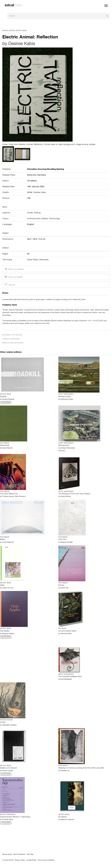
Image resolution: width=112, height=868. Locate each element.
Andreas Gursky (65, 397)
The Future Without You (9, 494)
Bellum (3, 540)
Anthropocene (34, 219)
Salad (2, 585)
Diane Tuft (65, 588)
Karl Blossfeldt (66, 679)
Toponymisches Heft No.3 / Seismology (15, 817)
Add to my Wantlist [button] (13, 277)
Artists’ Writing (34, 213)
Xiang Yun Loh (8, 588)
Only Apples (5, 631)
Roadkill (3, 397)
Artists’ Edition (9, 31)
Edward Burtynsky (68, 448)
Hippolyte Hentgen (9, 725)
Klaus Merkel (66, 497)
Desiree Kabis (22, 44)
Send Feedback (19, 855)
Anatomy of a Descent (8, 768)
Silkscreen (44, 260)
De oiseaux (62, 817)
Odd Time (62, 540)
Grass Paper (33, 260)
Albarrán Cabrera (67, 820)
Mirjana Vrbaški (67, 542)
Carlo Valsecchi (8, 542)
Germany (42, 175)
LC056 (3, 723)
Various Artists (66, 634)
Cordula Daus (8, 820)
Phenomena (5, 446)
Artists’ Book (21, 31)
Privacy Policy (20, 860)
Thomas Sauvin (8, 497)
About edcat (7, 855)
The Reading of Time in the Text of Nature (74, 494)
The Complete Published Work (70, 677)
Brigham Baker (8, 634)
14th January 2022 (36, 187)
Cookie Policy (31, 860)
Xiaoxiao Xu (65, 771)
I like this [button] (9, 285)
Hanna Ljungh (8, 771)
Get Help (30, 855)
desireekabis (15, 339)
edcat (11, 343)
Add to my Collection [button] (14, 269)
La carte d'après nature (67, 631)
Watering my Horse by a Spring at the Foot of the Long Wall (81, 768)
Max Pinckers (20, 497)
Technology (54, 219)
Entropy (61, 585)
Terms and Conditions (46, 860)
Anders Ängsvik (8, 399)
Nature (45, 219)
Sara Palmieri (7, 448)
